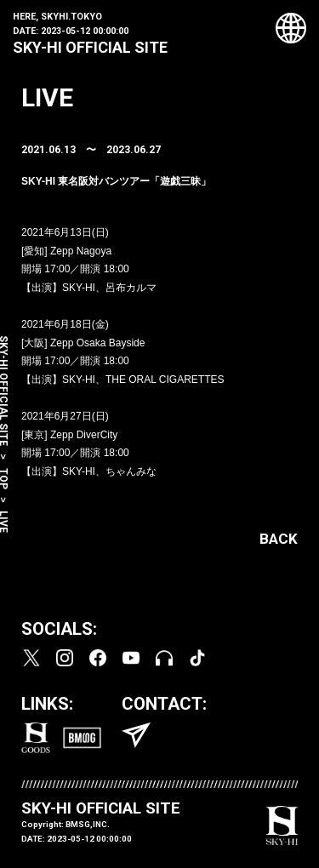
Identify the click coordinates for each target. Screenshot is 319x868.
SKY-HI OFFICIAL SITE (90, 47)
